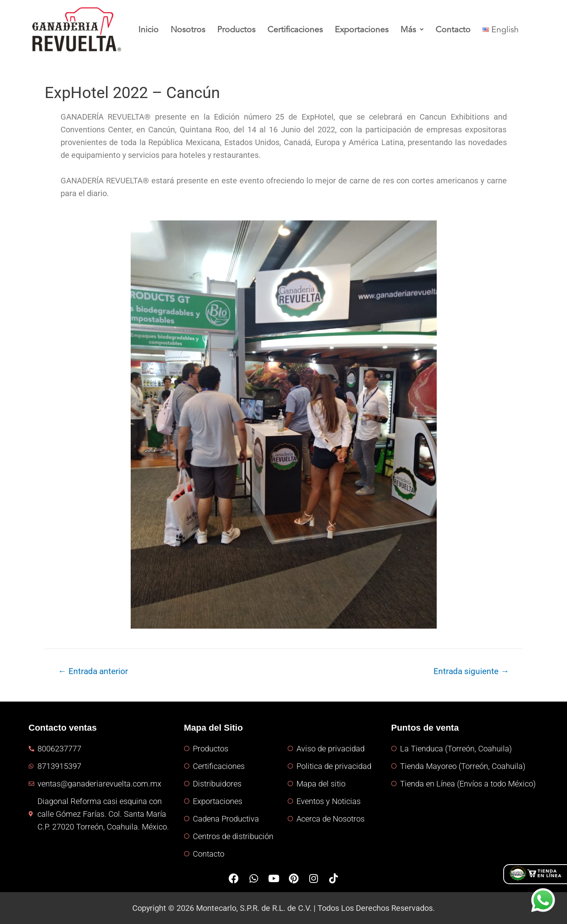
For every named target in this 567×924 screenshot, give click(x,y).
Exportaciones (365, 29)
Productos (237, 29)
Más (416, 29)
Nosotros (188, 29)
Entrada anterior (93, 671)
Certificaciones (297, 29)
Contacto (457, 29)
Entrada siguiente (471, 671)
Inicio (149, 29)
